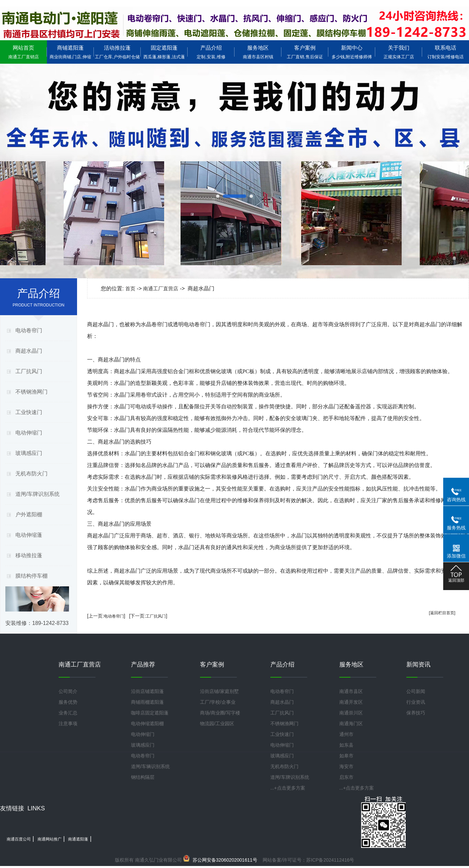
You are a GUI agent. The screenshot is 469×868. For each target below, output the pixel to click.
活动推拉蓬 (117, 52)
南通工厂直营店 (161, 288)
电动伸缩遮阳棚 (147, 724)
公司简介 (68, 691)
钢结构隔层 (143, 777)
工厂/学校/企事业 (218, 702)
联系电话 (446, 52)
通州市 (346, 734)
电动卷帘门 (29, 330)
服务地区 (258, 52)
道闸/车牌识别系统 (38, 494)
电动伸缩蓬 (29, 535)
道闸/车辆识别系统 (150, 766)
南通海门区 (351, 724)
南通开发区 (351, 702)
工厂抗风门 (29, 371)
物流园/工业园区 (217, 724)
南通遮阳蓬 (78, 839)
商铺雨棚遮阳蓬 (147, 702)
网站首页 (23, 52)
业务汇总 (68, 713)
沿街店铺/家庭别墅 (219, 691)
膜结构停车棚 (31, 576)
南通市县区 (351, 691)
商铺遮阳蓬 (70, 52)
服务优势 (68, 702)
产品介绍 (211, 52)
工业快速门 (29, 412)
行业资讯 (416, 702)
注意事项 (68, 724)
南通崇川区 (351, 713)
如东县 (346, 745)
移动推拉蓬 (29, 555)
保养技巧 (416, 713)
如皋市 (346, 756)
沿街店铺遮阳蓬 (147, 691)
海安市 (346, 766)
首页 (130, 288)
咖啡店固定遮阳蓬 (150, 713)
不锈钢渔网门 (31, 392)
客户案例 (305, 52)
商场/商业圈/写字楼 (220, 713)
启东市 (346, 777)
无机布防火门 (31, 474)
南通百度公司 (19, 839)
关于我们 (399, 52)
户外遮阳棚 (29, 514)
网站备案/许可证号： (248, 860)
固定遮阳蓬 (164, 52)
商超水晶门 (29, 351)
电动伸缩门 (29, 433)
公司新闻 (416, 691)
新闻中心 (352, 52)
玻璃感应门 (29, 453)
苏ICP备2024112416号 (330, 860)
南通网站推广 (50, 839)
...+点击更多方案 (288, 788)
